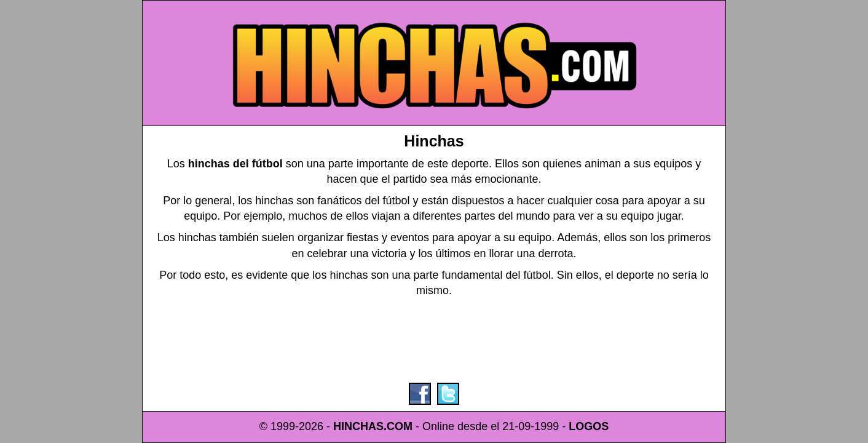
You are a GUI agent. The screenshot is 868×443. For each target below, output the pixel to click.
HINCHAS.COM (373, 426)
